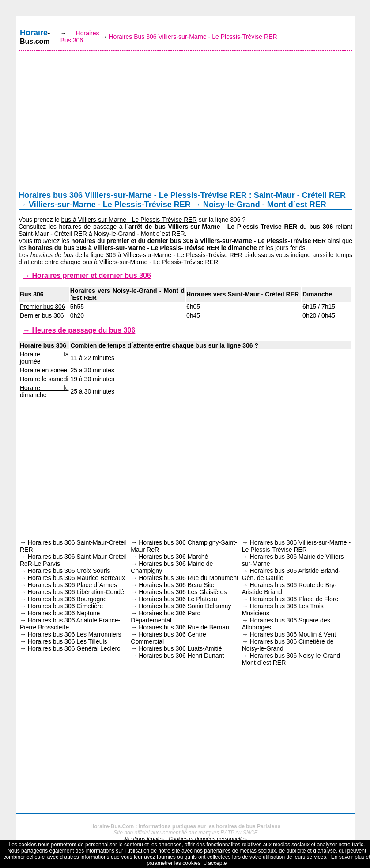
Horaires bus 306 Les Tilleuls (68, 641)
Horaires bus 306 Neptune (64, 613)
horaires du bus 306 (57, 248)
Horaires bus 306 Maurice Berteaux (76, 578)
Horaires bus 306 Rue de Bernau (184, 627)
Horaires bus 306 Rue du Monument (189, 578)
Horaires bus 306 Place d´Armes (72, 585)
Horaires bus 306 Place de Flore (294, 599)
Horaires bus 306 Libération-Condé (76, 592)
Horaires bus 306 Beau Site (176, 585)
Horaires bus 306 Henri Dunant (181, 656)
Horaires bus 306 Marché (173, 557)
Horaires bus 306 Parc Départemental (165, 617)
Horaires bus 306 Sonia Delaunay (185, 606)
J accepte (215, 863)
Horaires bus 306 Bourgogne (67, 599)
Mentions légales (144, 839)
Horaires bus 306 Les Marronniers (75, 634)
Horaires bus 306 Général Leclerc (74, 648)
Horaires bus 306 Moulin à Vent (293, 634)
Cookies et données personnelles (208, 839)
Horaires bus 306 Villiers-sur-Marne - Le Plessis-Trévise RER (296, 546)
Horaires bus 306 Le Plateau (178, 599)
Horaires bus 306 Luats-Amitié (180, 648)
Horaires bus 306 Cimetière (65, 606)
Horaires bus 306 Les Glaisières (183, 592)
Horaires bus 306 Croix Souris (69, 571)
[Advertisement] (185, 123)
